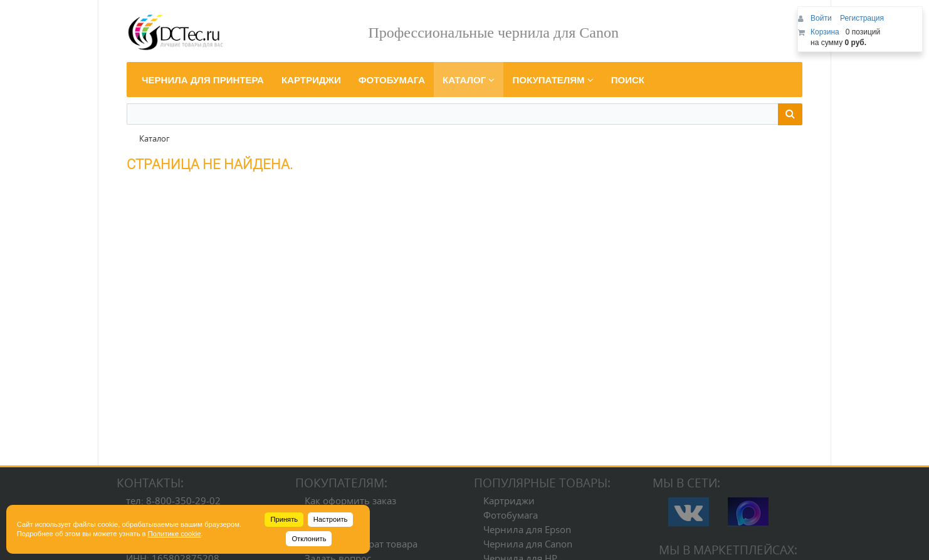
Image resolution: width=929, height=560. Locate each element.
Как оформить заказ (350, 500)
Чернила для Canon (528, 544)
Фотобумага (511, 515)
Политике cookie (175, 534)
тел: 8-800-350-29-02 (173, 500)
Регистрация (862, 18)
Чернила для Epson (527, 529)
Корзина (825, 32)
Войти (822, 18)
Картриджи (509, 500)
